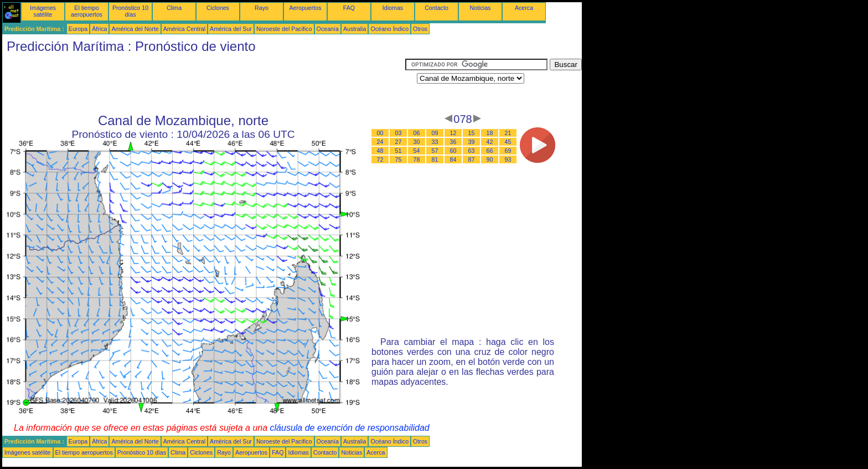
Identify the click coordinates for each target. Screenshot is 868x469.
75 (399, 159)
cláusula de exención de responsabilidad (350, 428)
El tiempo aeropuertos (87, 11)
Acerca (524, 8)
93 (508, 159)
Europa (78, 29)
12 (453, 133)
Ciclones (218, 8)
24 (380, 142)
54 (417, 151)
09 (435, 133)
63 (472, 151)
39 (472, 142)
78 (417, 159)
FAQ (349, 8)
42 (490, 142)
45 (508, 142)
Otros (420, 29)
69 (508, 151)
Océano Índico (389, 29)
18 (490, 133)
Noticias (480, 8)
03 (399, 133)
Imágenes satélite (43, 11)
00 (380, 133)
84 (453, 159)
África (99, 29)
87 (472, 159)
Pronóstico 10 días (130, 11)
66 (490, 151)
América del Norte (135, 29)
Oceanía (328, 29)
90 (490, 159)
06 (417, 133)
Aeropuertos (305, 8)
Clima (174, 8)
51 (399, 151)
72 (380, 159)
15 (472, 133)
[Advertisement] (204, 84)
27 (399, 142)
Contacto (436, 8)
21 (508, 133)
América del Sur (231, 29)
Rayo (262, 8)
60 (453, 151)
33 (435, 142)
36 (453, 142)
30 (417, 142)
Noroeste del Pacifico (284, 29)
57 (435, 151)
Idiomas (393, 8)
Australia (355, 29)
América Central (184, 29)
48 (380, 151)
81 (435, 159)
